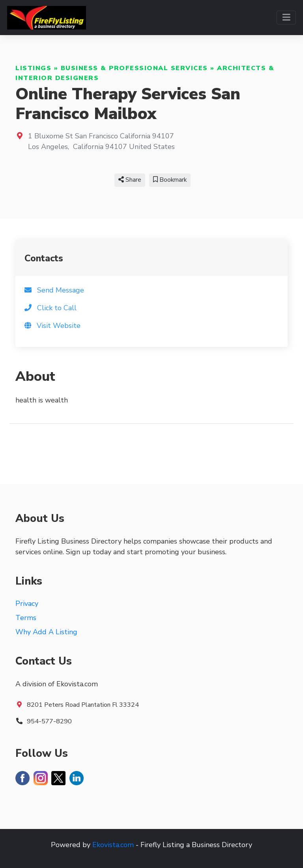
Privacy (27, 604)
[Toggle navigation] (286, 18)
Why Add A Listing (46, 632)
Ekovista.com (113, 845)
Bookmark (170, 180)
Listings (33, 68)
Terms (26, 618)
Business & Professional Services (134, 68)
